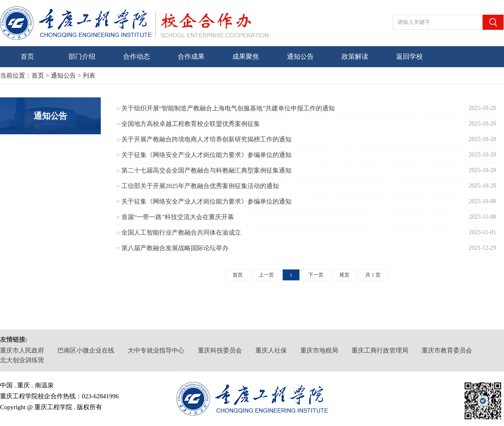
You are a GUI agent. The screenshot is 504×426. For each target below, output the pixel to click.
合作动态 (136, 56)
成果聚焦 (246, 56)
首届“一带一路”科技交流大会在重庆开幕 (178, 217)
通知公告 (300, 56)
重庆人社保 (271, 350)
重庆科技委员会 (220, 350)
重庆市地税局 (319, 350)
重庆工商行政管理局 (380, 350)
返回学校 (409, 56)
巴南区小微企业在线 (86, 350)
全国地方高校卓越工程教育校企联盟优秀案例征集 (191, 124)
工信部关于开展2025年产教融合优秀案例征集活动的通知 (200, 186)
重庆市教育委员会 (447, 350)
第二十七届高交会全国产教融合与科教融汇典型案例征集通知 (206, 170)
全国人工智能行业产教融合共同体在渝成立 (181, 233)
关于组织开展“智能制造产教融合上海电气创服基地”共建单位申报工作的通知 (228, 108)
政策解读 (355, 56)
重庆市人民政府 (22, 350)
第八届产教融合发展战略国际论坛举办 (175, 248)
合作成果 (191, 56)
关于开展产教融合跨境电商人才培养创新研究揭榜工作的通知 (206, 139)
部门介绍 (82, 56)
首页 (27, 56)
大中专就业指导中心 (156, 350)
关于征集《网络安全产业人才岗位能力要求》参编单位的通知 (206, 155)
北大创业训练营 (22, 360)
